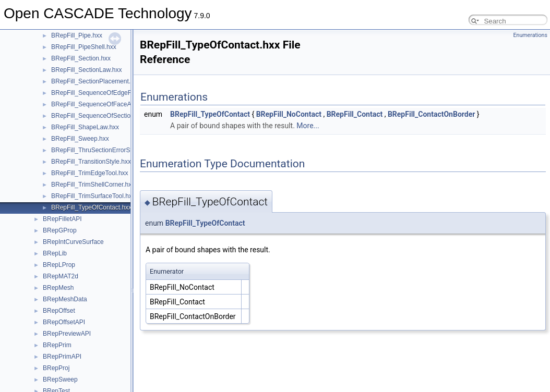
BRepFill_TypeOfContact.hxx (91, 207)
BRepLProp (59, 265)
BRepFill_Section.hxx (81, 58)
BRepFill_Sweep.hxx (80, 139)
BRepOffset (59, 311)
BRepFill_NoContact (289, 114)
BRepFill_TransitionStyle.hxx (91, 162)
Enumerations (530, 35)
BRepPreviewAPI (67, 334)
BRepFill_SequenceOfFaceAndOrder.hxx (108, 104)
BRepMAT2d (61, 276)
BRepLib (55, 253)
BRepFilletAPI (62, 219)
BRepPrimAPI (62, 357)
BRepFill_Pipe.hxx (77, 35)
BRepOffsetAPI (64, 322)
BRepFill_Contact (355, 114)
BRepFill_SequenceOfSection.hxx (98, 116)
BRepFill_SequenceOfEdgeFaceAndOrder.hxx (116, 93)
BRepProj (56, 368)
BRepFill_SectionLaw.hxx (86, 70)
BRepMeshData (65, 299)
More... (308, 126)
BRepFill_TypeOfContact (210, 114)
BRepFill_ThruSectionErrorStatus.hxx (103, 150)
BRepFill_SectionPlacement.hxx (96, 81)
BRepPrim (57, 345)
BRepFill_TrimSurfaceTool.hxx (93, 196)
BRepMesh (58, 288)
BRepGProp (60, 230)
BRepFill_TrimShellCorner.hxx (93, 185)
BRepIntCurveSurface (73, 242)
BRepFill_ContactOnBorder (431, 114)
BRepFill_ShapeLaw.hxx (85, 127)
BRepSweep (60, 379)
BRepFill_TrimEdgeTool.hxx (90, 173)
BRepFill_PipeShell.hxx (84, 47)
